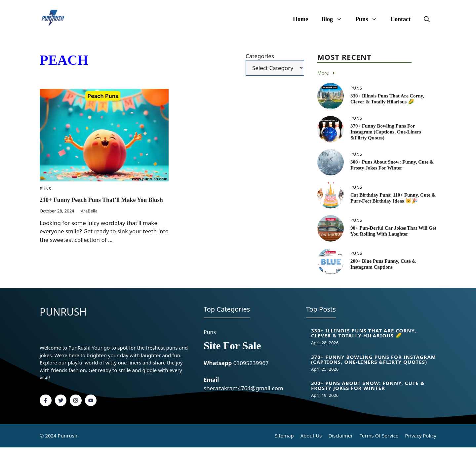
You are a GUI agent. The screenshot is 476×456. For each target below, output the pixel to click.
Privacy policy (421, 436)
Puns (370, 19)
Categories (260, 56)
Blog (335, 19)
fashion (77, 370)
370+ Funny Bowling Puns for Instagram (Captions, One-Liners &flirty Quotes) (386, 132)
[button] (427, 19)
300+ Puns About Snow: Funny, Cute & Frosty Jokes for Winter (368, 385)
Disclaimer (340, 436)
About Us (311, 436)
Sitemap (284, 436)
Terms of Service (379, 436)
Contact (400, 19)
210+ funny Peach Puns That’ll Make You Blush (101, 200)
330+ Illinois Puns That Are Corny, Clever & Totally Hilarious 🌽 (364, 333)
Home (300, 19)
